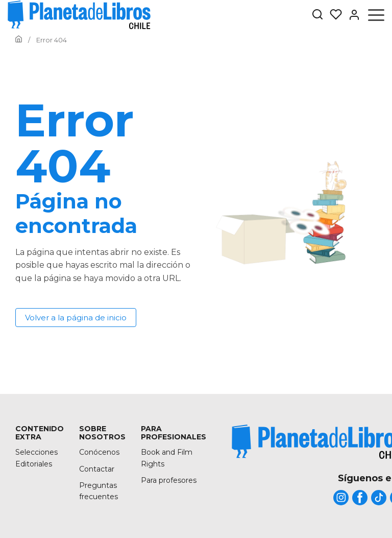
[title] (341, 498)
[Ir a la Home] (19, 40)
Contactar (97, 469)
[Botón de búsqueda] (317, 15)
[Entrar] (351, 15)
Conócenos (99, 452)
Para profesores (169, 480)
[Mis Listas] (333, 15)
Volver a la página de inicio (76, 318)
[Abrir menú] (376, 15)
